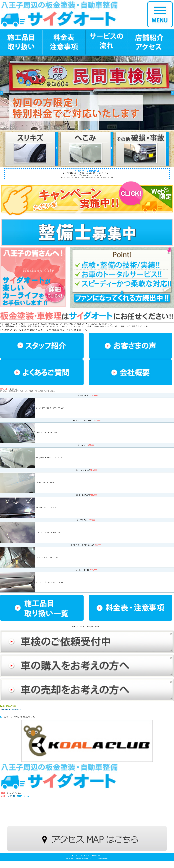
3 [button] (89, 130)
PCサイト (86, 855)
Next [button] (173, 93)
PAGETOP (97, 855)
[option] (87, 93)
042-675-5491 (18, 796)
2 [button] (87, 130)
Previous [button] (1, 93)
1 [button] (85, 130)
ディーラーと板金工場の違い (12, 710)
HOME (76, 855)
